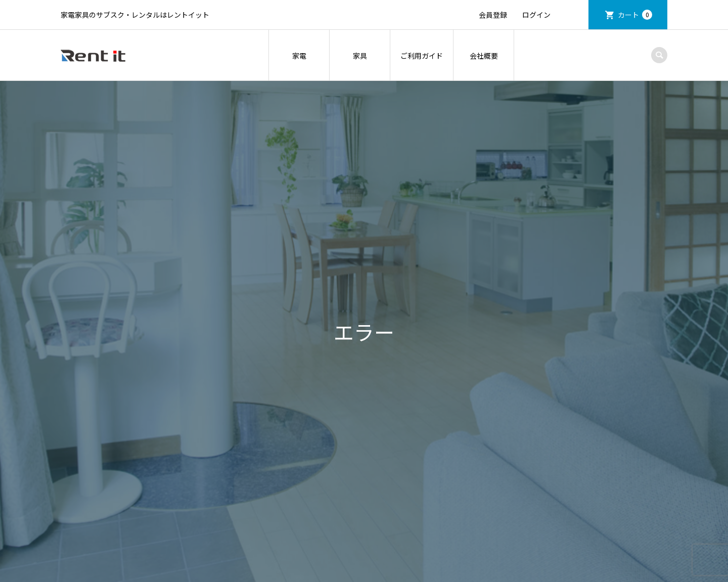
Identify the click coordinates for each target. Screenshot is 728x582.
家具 (360, 56)
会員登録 (493, 15)
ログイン (536, 15)
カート (635, 15)
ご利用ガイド (422, 56)
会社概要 (484, 56)
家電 (299, 56)
